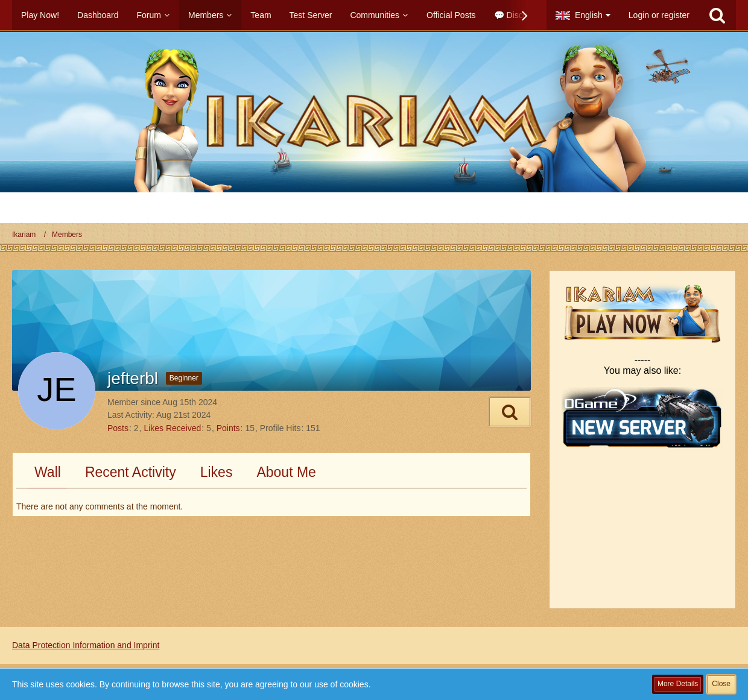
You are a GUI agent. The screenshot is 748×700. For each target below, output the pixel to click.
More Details (678, 684)
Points (228, 428)
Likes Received (172, 428)
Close (721, 684)
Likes (217, 472)
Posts (118, 428)
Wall (48, 472)
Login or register (659, 15)
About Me (286, 472)
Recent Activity (131, 472)
